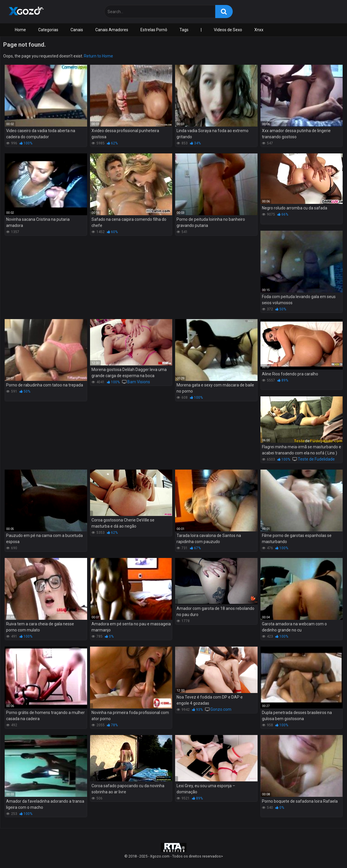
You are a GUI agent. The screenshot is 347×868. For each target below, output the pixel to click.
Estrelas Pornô (154, 30)
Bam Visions (139, 382)
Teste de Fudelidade (316, 459)
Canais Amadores (112, 30)
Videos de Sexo (228, 30)
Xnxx (259, 30)
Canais (77, 30)
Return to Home (98, 56)
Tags (184, 30)
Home (20, 30)
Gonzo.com (221, 709)
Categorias (48, 30)
